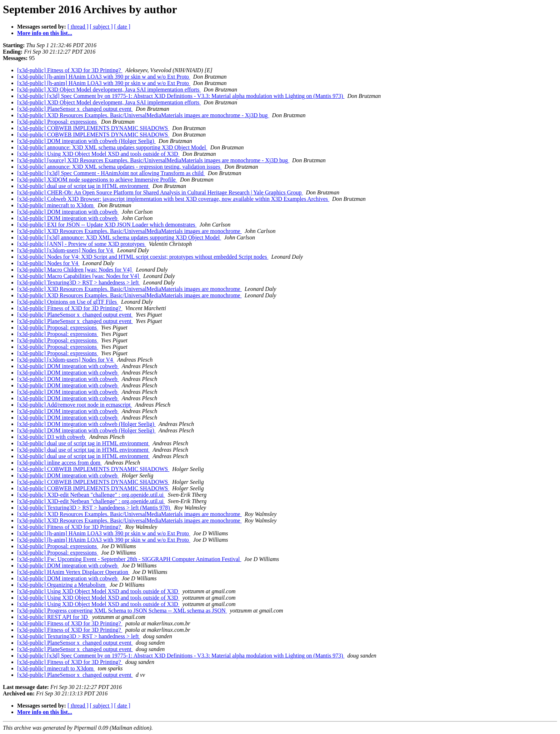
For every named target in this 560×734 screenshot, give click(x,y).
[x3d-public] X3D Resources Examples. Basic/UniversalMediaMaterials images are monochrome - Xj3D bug (143, 115)
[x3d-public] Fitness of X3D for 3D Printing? (70, 70)
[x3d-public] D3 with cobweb (52, 437)
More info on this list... (45, 33)
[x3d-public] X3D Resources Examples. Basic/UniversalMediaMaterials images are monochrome (129, 231)
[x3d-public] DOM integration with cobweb (68, 212)
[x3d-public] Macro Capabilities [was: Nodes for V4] (79, 276)
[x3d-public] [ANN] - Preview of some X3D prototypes (82, 244)
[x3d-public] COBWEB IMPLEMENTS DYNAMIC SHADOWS (93, 128)
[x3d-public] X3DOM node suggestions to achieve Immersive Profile (97, 180)
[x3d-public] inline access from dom (59, 463)
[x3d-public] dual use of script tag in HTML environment (83, 186)
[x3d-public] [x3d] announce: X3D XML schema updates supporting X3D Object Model (119, 237)
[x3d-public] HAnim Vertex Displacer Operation (73, 572)
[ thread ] (78, 27)
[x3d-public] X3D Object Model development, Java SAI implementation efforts (109, 90)
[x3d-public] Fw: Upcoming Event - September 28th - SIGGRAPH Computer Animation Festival (129, 559)
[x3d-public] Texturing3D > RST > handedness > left (79, 282)
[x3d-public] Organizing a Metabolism (62, 585)
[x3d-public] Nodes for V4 (48, 263)
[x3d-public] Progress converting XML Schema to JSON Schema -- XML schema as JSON (122, 611)
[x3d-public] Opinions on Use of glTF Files (68, 302)
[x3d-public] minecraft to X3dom (56, 205)
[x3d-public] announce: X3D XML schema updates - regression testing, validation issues (119, 167)
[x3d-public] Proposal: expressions (58, 122)
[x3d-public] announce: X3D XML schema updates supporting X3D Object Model (112, 147)
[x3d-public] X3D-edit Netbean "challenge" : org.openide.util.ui (91, 495)
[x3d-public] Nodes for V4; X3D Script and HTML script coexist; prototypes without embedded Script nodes (143, 257)
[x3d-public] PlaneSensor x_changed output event (75, 109)
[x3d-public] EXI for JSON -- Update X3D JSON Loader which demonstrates (107, 225)
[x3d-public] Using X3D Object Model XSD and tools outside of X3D (98, 154)
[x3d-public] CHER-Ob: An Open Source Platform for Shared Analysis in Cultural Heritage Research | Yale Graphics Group (160, 192)
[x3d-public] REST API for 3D (53, 617)
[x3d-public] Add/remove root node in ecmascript (75, 405)
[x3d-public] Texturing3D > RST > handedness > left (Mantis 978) (94, 508)
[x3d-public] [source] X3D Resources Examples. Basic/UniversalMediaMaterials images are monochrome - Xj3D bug (153, 160)
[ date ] (122, 27)
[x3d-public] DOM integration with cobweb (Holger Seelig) (86, 141)
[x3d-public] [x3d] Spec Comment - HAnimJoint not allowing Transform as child (111, 173)
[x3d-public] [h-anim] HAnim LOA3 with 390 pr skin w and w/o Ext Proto (104, 77)
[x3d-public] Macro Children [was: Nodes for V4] (75, 270)
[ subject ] (101, 27)
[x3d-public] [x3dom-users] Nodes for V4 (66, 250)
